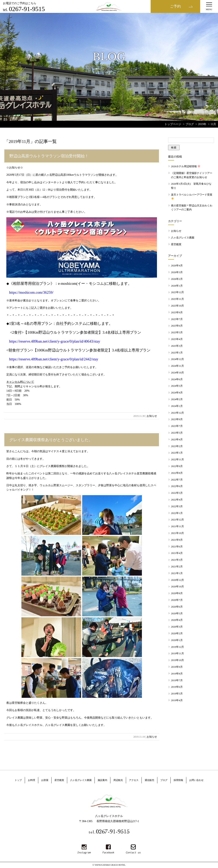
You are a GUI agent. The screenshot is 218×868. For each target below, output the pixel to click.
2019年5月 (177, 694)
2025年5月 (177, 332)
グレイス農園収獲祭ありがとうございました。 (51, 440)
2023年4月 (177, 439)
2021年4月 (177, 553)
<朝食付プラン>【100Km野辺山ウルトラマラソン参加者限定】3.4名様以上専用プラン (78, 350)
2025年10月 (177, 306)
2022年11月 (177, 459)
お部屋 (45, 780)
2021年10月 (177, 533)
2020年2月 (177, 633)
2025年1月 (177, 353)
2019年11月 (177, 653)
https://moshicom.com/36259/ (31, 292)
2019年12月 (177, 647)
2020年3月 (177, 627)
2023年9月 (177, 419)
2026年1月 (177, 286)
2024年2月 (177, 399)
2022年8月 (177, 473)
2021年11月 (177, 526)
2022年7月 (177, 480)
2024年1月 (177, 406)
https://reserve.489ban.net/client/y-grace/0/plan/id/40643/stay (55, 341)
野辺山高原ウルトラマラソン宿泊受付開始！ (49, 156)
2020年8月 (177, 593)
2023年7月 (177, 426)
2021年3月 (177, 560)
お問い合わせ (196, 780)
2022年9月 (177, 466)
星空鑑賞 (176, 244)
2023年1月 (177, 453)
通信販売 (149, 780)
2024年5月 (177, 386)
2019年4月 (177, 700)
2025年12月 (177, 292)
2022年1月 (177, 513)
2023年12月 (177, 413)
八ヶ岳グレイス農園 (183, 238)
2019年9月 (177, 667)
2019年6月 (177, 687)
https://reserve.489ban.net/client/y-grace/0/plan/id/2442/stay (54, 359)
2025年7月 (177, 319)
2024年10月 (177, 373)
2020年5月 (177, 613)
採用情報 (178, 780)
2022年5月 (177, 493)
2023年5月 (177, 433)
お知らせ (152, 416)
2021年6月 (177, 547)
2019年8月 (177, 674)
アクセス (134, 780)
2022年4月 (177, 500)
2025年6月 (177, 326)
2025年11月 (177, 299)
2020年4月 (177, 620)
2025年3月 (177, 346)
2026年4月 (177, 265)
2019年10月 (177, 660)
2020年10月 (177, 586)
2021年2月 (177, 566)
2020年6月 (177, 607)
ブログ (164, 780)
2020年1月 (177, 640)
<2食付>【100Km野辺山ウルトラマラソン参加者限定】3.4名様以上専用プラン (76, 332)
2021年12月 (177, 520)
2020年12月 (177, 580)
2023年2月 (177, 446)
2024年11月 (177, 366)
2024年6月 (177, 379)
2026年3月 (177, 272)
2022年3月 (177, 506)
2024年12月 (177, 359)
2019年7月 (177, 680)
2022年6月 (177, 486)
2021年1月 (177, 573)
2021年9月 (177, 540)
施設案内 (102, 780)
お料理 (32, 780)
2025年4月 (177, 339)
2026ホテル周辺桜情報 (186, 166)
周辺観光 (118, 780)
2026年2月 (177, 279)
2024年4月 (177, 393)
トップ (18, 780)
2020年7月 (177, 600)
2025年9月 (177, 312)
